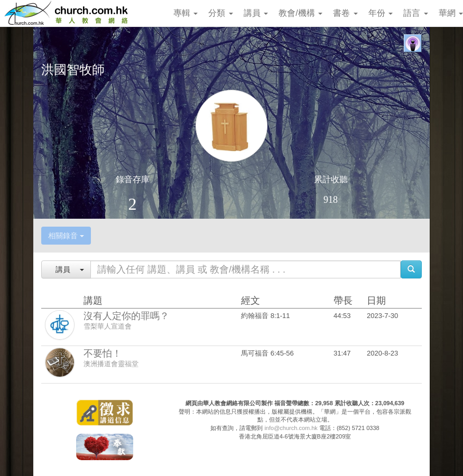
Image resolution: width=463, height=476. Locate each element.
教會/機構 (300, 13)
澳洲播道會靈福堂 (111, 364)
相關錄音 (66, 236)
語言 (415, 13)
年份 (381, 13)
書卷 (345, 13)
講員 (256, 13)
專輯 (186, 13)
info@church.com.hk (291, 428)
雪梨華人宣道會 (108, 326)
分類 (220, 13)
